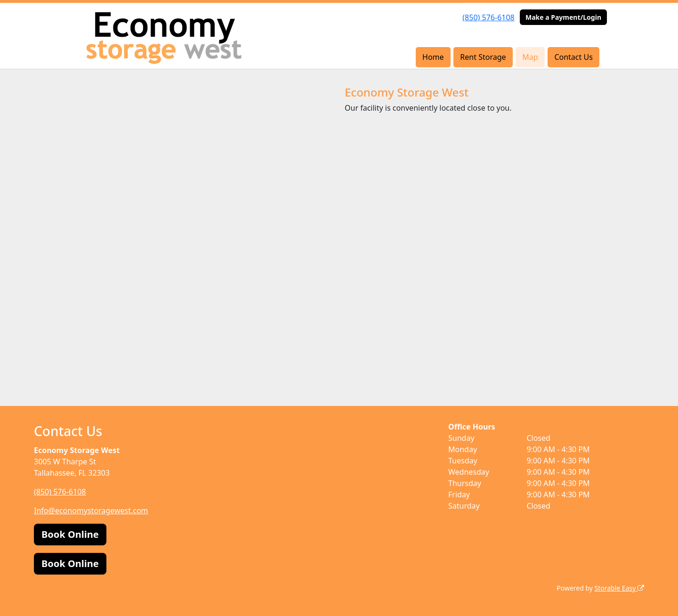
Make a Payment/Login (563, 17)
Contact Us (573, 57)
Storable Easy (619, 588)
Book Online (70, 534)
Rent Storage (483, 57)
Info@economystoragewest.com (91, 511)
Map (530, 57)
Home (433, 57)
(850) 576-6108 (488, 17)
